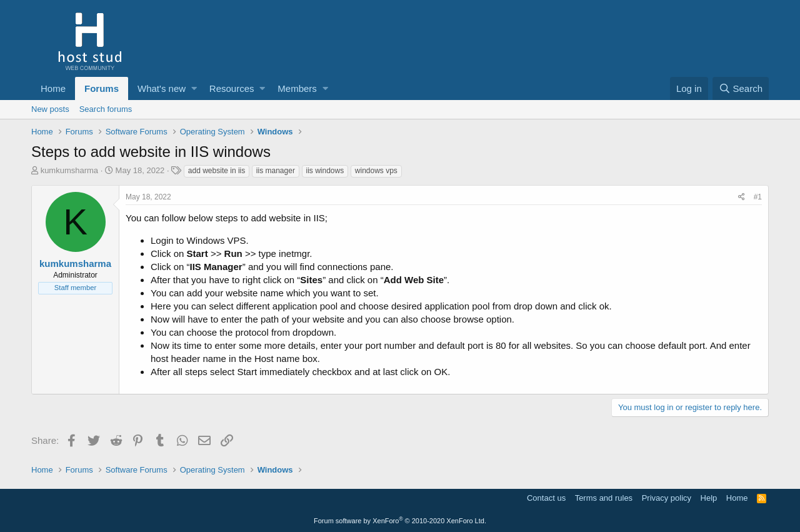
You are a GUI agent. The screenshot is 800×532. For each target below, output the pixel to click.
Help (709, 498)
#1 (758, 197)
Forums (102, 88)
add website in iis (217, 171)
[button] (194, 88)
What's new (162, 88)
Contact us (546, 498)
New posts (50, 109)
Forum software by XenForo (400, 521)
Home (53, 88)
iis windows (325, 171)
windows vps (376, 171)
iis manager (276, 171)
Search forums (106, 109)
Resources (232, 88)
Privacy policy (667, 498)
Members (297, 88)
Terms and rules (604, 498)
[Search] (741, 88)
